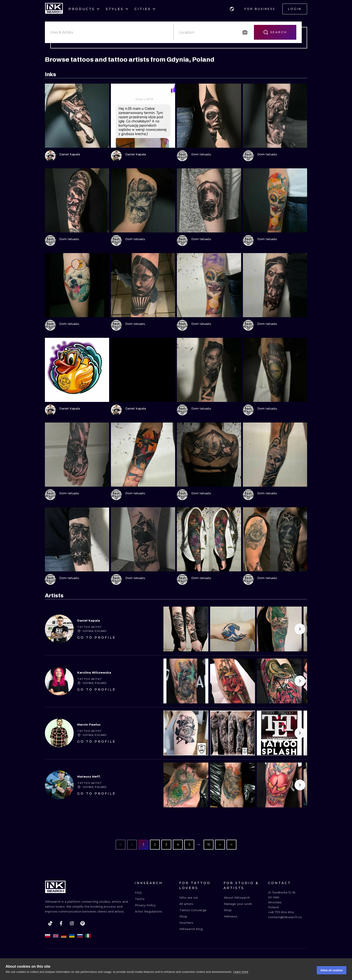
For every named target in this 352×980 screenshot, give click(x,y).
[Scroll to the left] (171, 629)
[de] (64, 936)
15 (209, 845)
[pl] (48, 936)
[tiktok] (50, 923)
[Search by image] (245, 32)
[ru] (80, 936)
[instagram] (72, 923)
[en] (56, 936)
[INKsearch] (54, 9)
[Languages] (232, 9)
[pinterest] (83, 923)
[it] (88, 936)
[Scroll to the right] (300, 629)
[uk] (72, 936)
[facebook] (61, 923)
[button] (232, 9)
